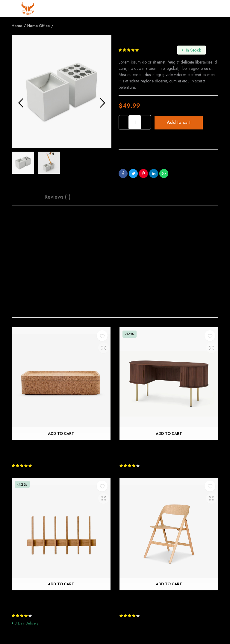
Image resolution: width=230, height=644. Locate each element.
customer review (159, 50)
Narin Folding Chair (141, 598)
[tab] (25, 197)
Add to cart (179, 122)
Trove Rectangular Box (37, 447)
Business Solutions (157, 166)
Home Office (38, 26)
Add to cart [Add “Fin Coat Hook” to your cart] (61, 584)
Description (25, 197)
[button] (139, 139)
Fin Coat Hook (28, 598)
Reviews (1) (58, 197)
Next (102, 103)
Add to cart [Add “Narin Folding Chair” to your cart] (169, 584)
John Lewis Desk (137, 447)
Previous (21, 103)
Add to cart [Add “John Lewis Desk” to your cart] (169, 434)
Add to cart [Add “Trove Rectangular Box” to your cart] (61, 434)
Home (17, 26)
